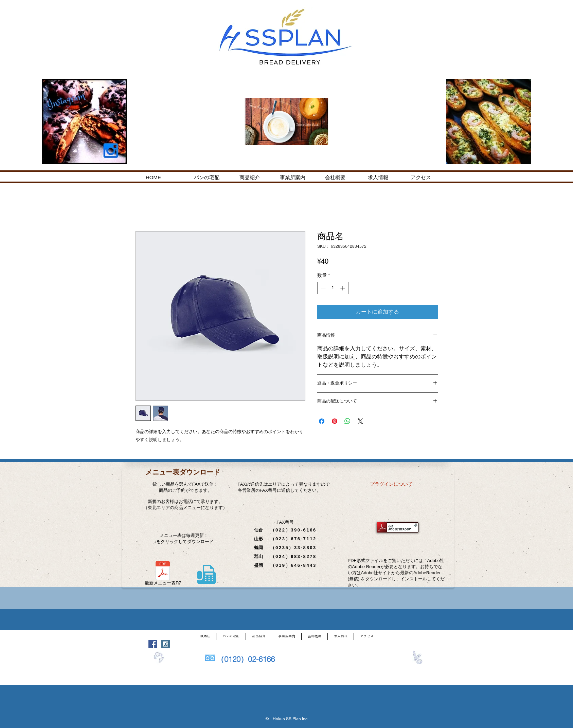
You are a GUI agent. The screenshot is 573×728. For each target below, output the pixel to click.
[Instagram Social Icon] (166, 644)
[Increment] (343, 288)
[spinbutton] (333, 288)
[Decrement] (323, 288)
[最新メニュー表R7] (163, 574)
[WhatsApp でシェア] (347, 421)
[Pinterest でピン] (335, 421)
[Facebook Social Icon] (153, 644)
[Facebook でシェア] (322, 421)
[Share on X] (360, 421)
